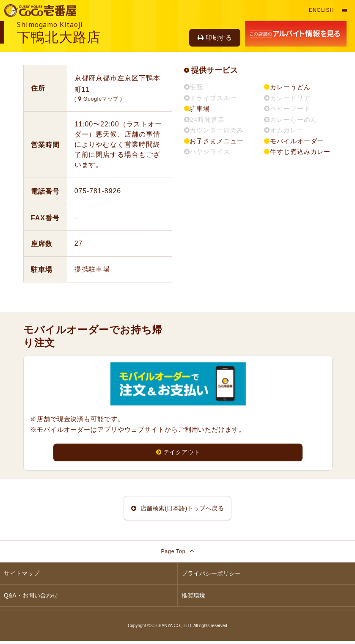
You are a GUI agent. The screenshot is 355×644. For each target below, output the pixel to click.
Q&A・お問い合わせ (31, 598)
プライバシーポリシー (211, 576)
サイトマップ (22, 576)
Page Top (178, 554)
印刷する (215, 37)
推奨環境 (193, 598)
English (321, 10)
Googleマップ (99, 99)
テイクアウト (178, 452)
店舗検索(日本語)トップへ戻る (178, 509)
